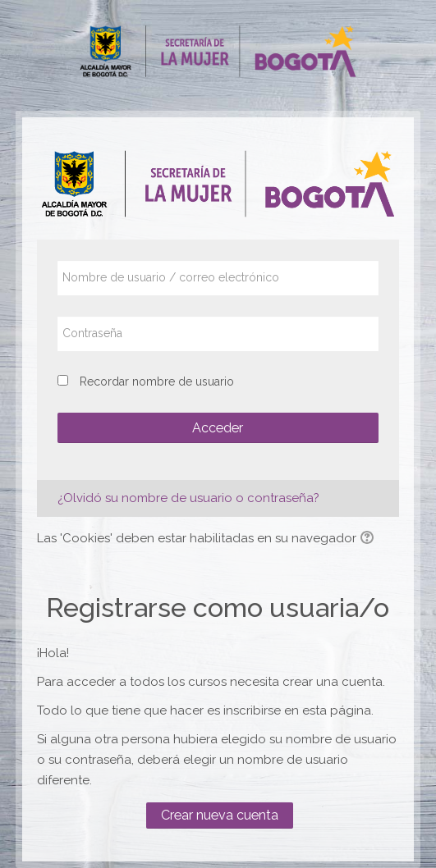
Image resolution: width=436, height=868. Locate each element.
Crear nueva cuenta (220, 815)
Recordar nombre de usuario (157, 381)
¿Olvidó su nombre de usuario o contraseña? (188, 498)
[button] (369, 539)
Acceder (218, 428)
